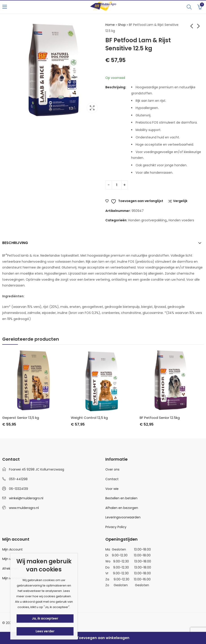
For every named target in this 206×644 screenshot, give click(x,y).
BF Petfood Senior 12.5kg (160, 418)
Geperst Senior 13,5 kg (21, 418)
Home (110, 25)
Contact (112, 479)
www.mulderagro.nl (24, 508)
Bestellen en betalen (121, 498)
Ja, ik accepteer (45, 618)
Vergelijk (180, 201)
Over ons (112, 469)
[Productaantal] (117, 185)
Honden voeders (181, 220)
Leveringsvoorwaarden (123, 517)
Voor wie (112, 489)
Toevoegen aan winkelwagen (103, 638)
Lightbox (92, 108)
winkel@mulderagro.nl (26, 498)
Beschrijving (15, 243)
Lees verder (45, 631)
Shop (122, 25)
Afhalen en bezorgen (122, 508)
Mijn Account (12, 549)
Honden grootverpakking (147, 220)
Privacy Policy (116, 527)
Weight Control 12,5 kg (89, 418)
